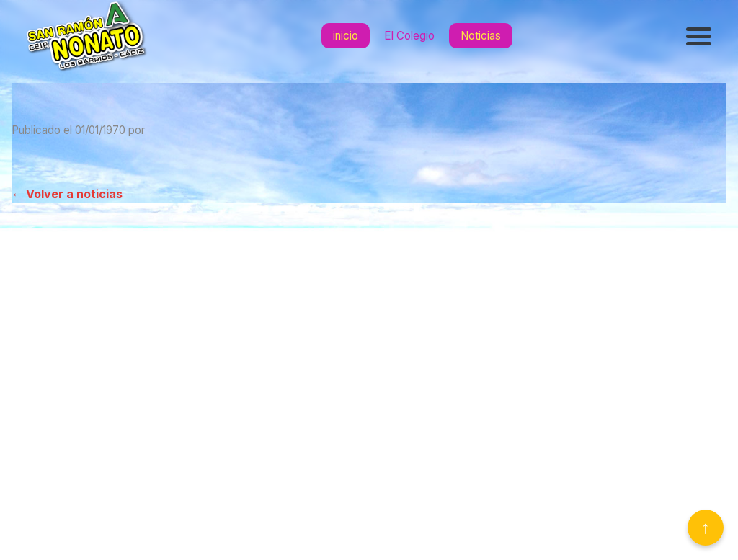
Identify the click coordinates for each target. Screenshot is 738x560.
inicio (346, 36)
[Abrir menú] (701, 36)
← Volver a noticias (67, 194)
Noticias (481, 36)
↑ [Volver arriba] (706, 527)
